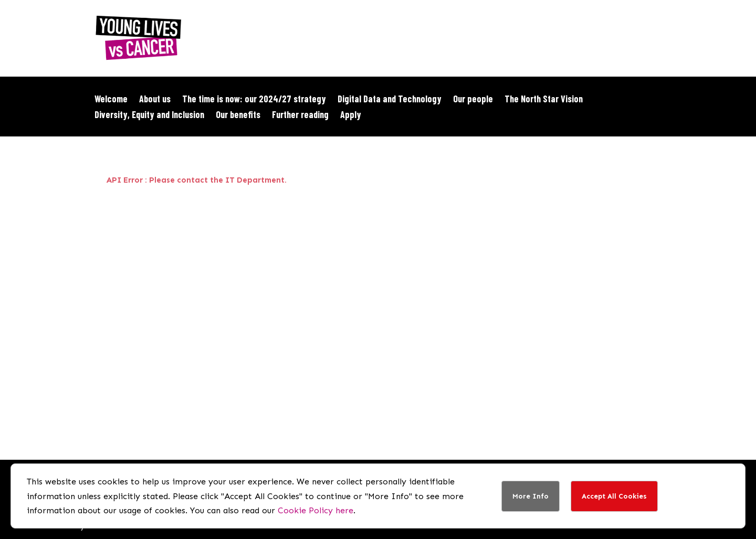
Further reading (300, 115)
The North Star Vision (544, 100)
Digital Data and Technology (390, 100)
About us (155, 100)
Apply (351, 115)
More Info (531, 496)
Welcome (111, 100)
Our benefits (238, 115)
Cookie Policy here (316, 510)
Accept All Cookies (614, 496)
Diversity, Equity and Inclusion (149, 115)
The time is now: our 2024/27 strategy (254, 100)
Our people (473, 100)
